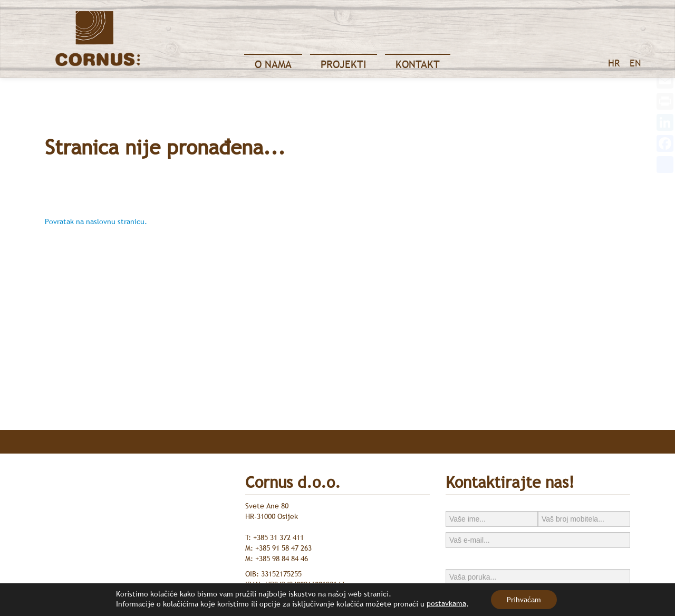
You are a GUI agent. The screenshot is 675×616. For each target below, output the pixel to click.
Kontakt (418, 64)
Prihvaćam (524, 600)
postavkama (446, 603)
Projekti (344, 64)
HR (614, 63)
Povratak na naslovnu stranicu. (96, 222)
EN (635, 63)
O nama (273, 64)
